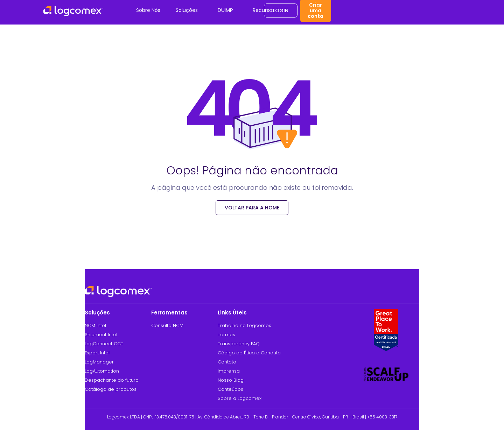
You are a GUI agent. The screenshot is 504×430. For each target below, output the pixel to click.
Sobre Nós (148, 10)
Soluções (187, 10)
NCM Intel (95, 325)
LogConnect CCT (104, 344)
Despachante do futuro (112, 380)
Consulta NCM (167, 325)
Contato (227, 362)
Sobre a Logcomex (240, 398)
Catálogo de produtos (111, 389)
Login (281, 11)
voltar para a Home (252, 208)
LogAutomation (102, 371)
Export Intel (97, 353)
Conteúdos (230, 389)
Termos (226, 335)
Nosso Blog (231, 380)
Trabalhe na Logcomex (244, 325)
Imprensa (229, 371)
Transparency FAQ (239, 344)
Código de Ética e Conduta (249, 353)
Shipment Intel (101, 335)
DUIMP (225, 10)
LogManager (99, 362)
